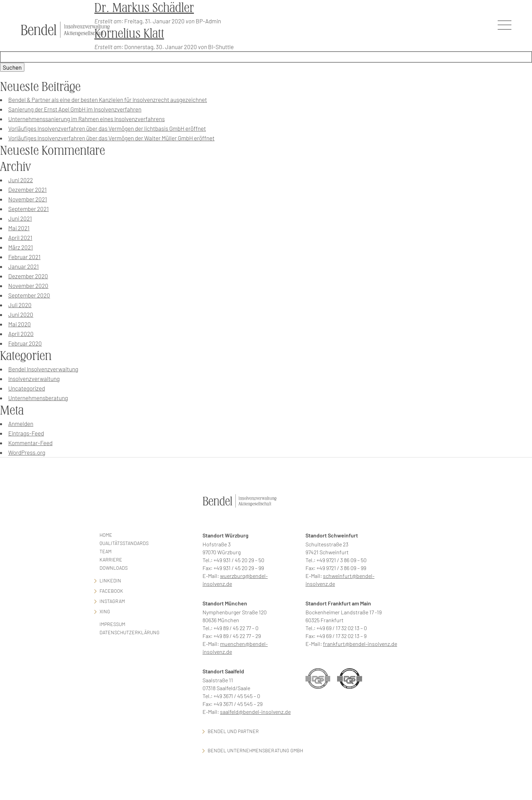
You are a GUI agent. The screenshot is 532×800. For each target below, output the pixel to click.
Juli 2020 (20, 305)
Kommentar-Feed (30, 443)
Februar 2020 (25, 343)
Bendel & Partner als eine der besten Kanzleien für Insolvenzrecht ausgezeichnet (108, 100)
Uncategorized (27, 388)
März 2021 (21, 247)
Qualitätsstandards (124, 543)
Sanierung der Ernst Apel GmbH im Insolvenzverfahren (75, 109)
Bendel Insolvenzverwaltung (43, 369)
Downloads (114, 568)
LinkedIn (110, 581)
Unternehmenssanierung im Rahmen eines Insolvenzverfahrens (86, 119)
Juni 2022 (21, 180)
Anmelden (21, 424)
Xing (105, 611)
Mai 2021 (19, 228)
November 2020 (28, 286)
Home (106, 535)
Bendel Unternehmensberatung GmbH (255, 750)
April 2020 (21, 334)
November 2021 (28, 199)
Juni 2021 (20, 218)
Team (106, 551)
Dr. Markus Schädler (144, 8)
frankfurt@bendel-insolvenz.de (360, 644)
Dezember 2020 (28, 276)
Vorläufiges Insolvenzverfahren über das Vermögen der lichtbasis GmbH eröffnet (107, 128)
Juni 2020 (21, 314)
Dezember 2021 (27, 189)
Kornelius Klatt (129, 33)
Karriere (111, 560)
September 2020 (29, 295)
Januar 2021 (24, 266)
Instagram (112, 601)
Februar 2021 (24, 257)
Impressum (112, 624)
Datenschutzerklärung (130, 632)
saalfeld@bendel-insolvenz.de (255, 712)
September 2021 (28, 209)
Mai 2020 (20, 324)
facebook (111, 591)
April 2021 (20, 237)
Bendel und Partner (233, 731)
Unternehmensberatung (38, 398)
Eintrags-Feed (26, 433)
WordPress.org (27, 452)
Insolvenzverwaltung (34, 379)
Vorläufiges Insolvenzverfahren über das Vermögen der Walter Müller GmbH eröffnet (111, 138)
